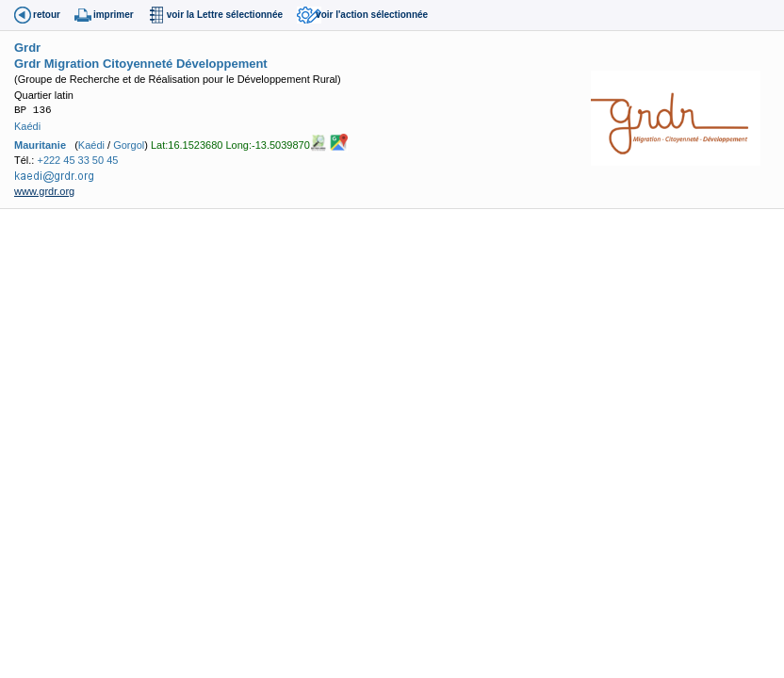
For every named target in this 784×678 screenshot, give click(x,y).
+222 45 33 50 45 (77, 160)
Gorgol (129, 145)
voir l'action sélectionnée (372, 15)
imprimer (114, 15)
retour (47, 15)
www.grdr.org (44, 191)
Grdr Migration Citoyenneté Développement (141, 64)
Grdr (27, 48)
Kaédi (27, 126)
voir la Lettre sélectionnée (225, 15)
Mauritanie (40, 145)
